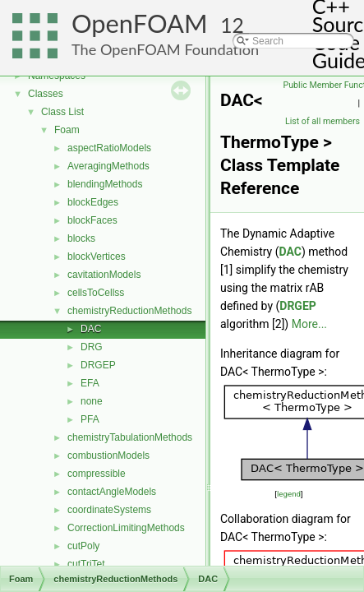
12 (232, 25)
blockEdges (93, 202)
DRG (92, 347)
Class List (62, 112)
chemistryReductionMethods (129, 311)
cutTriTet (86, 564)
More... (309, 324)
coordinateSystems (109, 510)
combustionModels (108, 456)
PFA (90, 419)
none (92, 401)
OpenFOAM (140, 23)
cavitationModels (104, 275)
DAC (91, 329)
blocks (81, 238)
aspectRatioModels (109, 148)
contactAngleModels (112, 492)
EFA (90, 383)
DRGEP (98, 365)
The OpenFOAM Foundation (165, 49)
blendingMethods (105, 184)
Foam (67, 130)
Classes (46, 94)
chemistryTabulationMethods (130, 437)
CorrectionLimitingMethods (126, 528)
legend (289, 494)
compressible (97, 474)
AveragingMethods (108, 166)
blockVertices (97, 257)
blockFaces (92, 220)
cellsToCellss (96, 293)
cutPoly (83, 546)
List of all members (323, 121)
